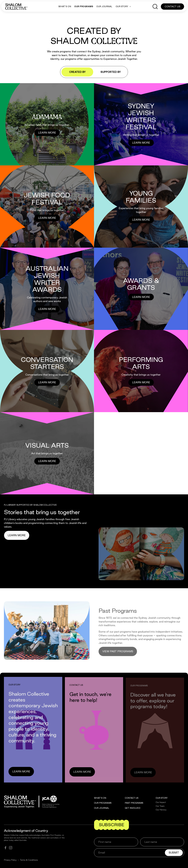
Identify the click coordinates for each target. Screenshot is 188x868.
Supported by (111, 72)
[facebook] (5, 848)
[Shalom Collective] (16, 7)
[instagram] (11, 848)
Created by (77, 72)
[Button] (47, 133)
